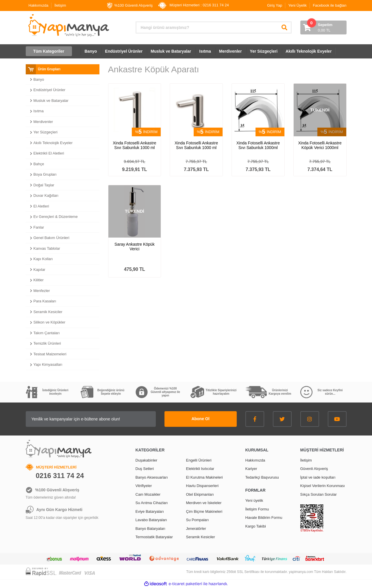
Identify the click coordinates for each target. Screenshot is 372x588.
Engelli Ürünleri (199, 460)
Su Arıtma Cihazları (152, 503)
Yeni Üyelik (297, 5)
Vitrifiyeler (144, 486)
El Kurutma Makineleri (204, 477)
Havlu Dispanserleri (202, 486)
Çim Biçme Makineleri (204, 511)
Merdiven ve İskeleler (204, 503)
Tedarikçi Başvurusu (262, 477)
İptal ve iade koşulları (318, 477)
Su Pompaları (198, 520)
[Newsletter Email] (91, 419)
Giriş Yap (275, 5)
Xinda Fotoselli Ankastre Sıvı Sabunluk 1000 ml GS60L (134, 145)
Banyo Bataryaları (150, 529)
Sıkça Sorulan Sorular (319, 494)
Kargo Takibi (256, 526)
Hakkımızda (39, 5)
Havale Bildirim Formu (264, 518)
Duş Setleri (145, 469)
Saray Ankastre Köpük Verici (135, 247)
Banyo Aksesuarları (152, 477)
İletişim (60, 5)
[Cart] (323, 27)
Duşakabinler (147, 460)
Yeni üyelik (254, 500)
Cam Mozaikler (148, 494)
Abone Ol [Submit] (200, 419)
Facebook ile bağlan (330, 5)
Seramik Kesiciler (201, 537)
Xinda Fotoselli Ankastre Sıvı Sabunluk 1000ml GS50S (258, 145)
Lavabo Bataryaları (151, 520)
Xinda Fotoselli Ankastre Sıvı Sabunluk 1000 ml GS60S (196, 145)
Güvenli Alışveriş (314, 469)
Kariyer (251, 469)
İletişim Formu (257, 509)
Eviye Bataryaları (150, 511)
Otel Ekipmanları (200, 494)
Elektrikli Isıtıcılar (200, 469)
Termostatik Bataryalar (154, 537)
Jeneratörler (196, 529)
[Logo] (68, 25)
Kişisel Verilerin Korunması (323, 486)
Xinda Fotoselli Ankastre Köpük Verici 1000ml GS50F (320, 145)
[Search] (214, 27)
